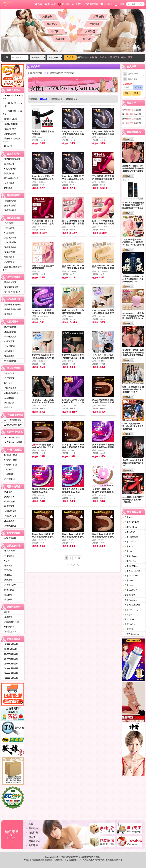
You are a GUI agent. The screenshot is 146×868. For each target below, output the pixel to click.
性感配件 (7, 595)
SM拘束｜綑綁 (10, 460)
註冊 (136, 93)
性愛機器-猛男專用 (12, 305)
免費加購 (47, 17)
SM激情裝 (8, 474)
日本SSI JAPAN (130, 566)
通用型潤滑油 (9, 327)
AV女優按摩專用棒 (12, 420)
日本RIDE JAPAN (131, 571)
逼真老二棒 (8, 164)
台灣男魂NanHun (131, 634)
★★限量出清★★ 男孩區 (13, 97)
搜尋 (70, 57)
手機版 (119, 4)
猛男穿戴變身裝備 (11, 438)
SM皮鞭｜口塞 (10, 465)
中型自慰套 (8, 233)
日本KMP (128, 581)
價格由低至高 (57, 99)
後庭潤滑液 (8, 356)
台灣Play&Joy (130, 624)
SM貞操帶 (8, 470)
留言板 (87, 39)
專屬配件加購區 (10, 124)
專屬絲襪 (7, 617)
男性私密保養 (9, 516)
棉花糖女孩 (8, 556)
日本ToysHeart (130, 527)
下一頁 (77, 558)
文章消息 (90, 31)
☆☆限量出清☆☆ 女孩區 (13, 105)
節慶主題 (7, 566)
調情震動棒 (8, 174)
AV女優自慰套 (10, 242)
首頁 (38, 4)
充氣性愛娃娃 (9, 247)
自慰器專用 (8, 351)
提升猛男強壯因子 (11, 292)
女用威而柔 (8, 183)
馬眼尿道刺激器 (10, 393)
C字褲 (6, 561)
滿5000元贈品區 (10, 668)
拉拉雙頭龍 (8, 398)
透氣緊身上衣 (9, 632)
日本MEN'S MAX (131, 576)
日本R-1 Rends (130, 556)
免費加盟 (78, 4)
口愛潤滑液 (8, 341)
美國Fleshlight (130, 600)
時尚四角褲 (8, 627)
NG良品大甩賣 (10, 119)
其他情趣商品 (9, 526)
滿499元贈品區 (10, 649)
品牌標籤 (60, 39)
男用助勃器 (8, 262)
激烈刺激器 (8, 373)
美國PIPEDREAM (131, 605)
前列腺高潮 (8, 403)
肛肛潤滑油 (8, 378)
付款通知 (94, 24)
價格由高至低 (72, 99)
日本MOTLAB (130, 590)
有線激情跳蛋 (9, 201)
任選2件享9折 (9, 129)
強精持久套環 (9, 282)
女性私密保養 (9, 511)
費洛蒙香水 (8, 497)
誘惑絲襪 (7, 580)
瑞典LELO (128, 619)
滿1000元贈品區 (10, 644)
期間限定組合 (9, 134)
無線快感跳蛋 (9, 206)
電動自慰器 (8, 257)
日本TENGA (129, 532)
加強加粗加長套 (10, 287)
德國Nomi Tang (130, 610)
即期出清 (7, 146)
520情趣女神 (7, 4)
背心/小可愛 (9, 551)
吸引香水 (7, 383)
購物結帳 (50, 4)
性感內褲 (7, 600)
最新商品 (52, 24)
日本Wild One (130, 561)
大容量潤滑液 (9, 361)
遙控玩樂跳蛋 (9, 210)
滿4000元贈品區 (10, 664)
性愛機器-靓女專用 (12, 309)
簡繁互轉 (92, 4)
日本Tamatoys (130, 542)
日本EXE (128, 551)
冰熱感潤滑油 (9, 332)
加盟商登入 (34, 841)
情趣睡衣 (7, 575)
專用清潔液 (8, 506)
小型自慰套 (8, 228)
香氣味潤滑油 (9, 337)
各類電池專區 (9, 538)
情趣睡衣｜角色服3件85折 (12, 140)
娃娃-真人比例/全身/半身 (12, 268)
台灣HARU (129, 629)
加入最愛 (106, 4)
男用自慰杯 (8, 223)
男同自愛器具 (9, 388)
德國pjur (127, 615)
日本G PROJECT (131, 522)
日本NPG (128, 517)
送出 (127, 93)
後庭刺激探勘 (9, 502)
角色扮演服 (8, 590)
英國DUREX (129, 595)
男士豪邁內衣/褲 (11, 622)
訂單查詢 (99, 17)
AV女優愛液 (9, 346)
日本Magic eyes (130, 537)
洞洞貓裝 (7, 570)
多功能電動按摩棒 (11, 159)
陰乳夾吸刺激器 (10, 178)
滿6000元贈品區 (10, 673)
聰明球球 (7, 188)
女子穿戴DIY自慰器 (12, 442)
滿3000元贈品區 (10, 659)
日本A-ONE (129, 547)
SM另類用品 (9, 479)
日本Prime (128, 585)
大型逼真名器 (9, 238)
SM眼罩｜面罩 (10, 455)
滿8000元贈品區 (10, 678)
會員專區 (33, 845)
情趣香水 (7, 492)
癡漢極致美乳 (9, 252)
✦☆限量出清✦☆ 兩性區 (12, 113)
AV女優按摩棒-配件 (12, 425)
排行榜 (55, 31)
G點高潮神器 (9, 169)
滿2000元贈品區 (10, 654)
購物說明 (64, 4)
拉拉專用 (7, 407)
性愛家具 (7, 314)
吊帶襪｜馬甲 (9, 585)
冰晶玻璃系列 (9, 521)
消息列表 (33, 832)
